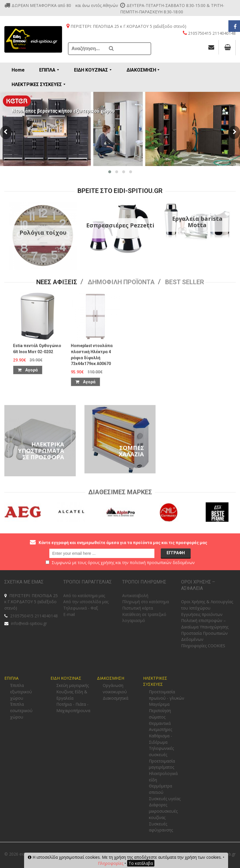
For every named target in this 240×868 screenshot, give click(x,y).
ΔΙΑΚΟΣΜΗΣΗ (111, 678)
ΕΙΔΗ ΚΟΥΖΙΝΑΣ (66, 678)
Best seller (185, 282)
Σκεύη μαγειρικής (73, 685)
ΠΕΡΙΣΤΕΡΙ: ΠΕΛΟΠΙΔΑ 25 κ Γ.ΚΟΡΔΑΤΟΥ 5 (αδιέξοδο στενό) (31, 602)
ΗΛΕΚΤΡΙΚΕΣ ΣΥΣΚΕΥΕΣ (155, 681)
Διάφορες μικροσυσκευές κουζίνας (163, 811)
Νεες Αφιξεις (57, 282)
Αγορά (28, 370)
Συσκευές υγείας (165, 799)
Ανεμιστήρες (160, 729)
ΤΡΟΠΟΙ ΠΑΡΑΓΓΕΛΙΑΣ (87, 582)
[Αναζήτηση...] (87, 49)
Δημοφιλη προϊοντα (121, 282)
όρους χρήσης (101, 562)
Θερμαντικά (160, 723)
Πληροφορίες (111, 863)
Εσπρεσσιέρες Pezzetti (120, 225)
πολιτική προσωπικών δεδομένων (162, 562)
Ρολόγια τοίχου (43, 232)
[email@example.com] (102, 553)
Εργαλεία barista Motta (197, 222)
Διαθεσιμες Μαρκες (120, 492)
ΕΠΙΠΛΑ (11, 678)
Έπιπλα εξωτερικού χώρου (21, 692)
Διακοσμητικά (116, 698)
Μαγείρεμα (159, 704)
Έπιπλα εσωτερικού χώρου (21, 710)
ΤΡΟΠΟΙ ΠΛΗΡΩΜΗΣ (144, 582)
